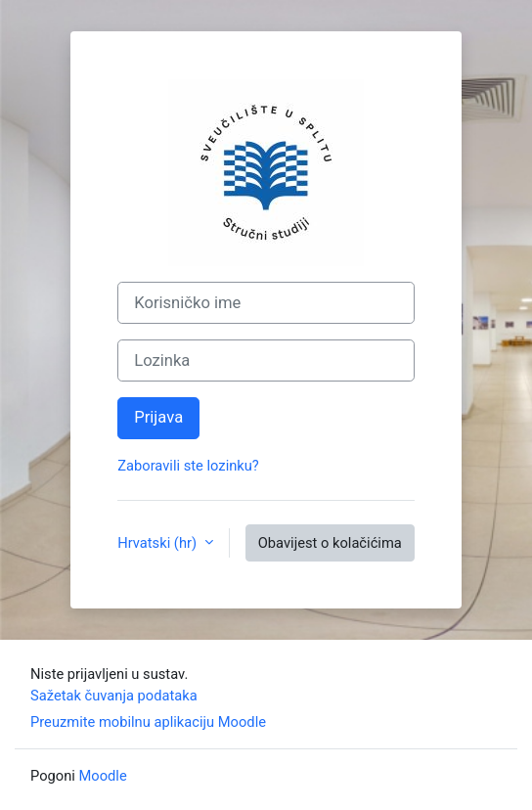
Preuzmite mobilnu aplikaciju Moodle (148, 722)
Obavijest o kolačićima (330, 543)
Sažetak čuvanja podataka (114, 696)
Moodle (103, 776)
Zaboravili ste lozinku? (188, 466)
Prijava (158, 417)
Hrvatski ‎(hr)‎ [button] (158, 543)
